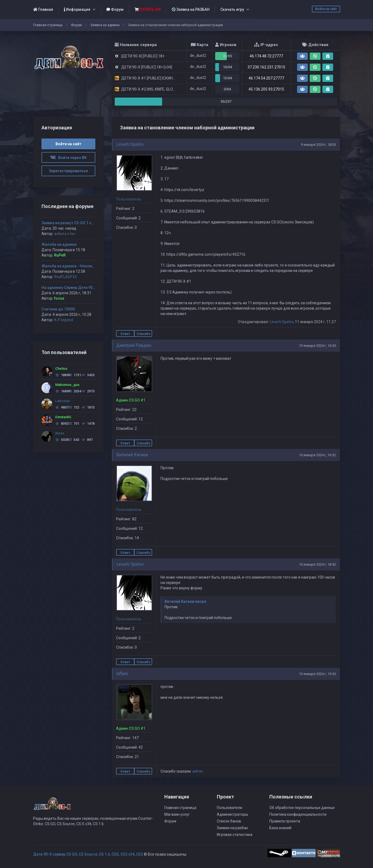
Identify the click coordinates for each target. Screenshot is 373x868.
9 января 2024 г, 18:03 (318, 145)
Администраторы (232, 814)
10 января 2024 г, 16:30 (317, 346)
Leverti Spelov (130, 144)
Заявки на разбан (232, 828)
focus (59, 298)
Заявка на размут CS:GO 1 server (71, 223)
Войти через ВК (68, 158)
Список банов (229, 821)
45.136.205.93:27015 (266, 89)
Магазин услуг (177, 814)
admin (198, 771)
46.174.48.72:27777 (266, 56)
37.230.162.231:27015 (266, 67)
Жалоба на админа (59, 244)
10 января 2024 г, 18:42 (317, 564)
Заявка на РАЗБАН (191, 9)
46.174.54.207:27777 (266, 78)
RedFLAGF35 (65, 277)
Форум (115, 9)
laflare (122, 674)
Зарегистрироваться (68, 171)
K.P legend (64, 320)
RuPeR (60, 255)
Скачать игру (232, 9)
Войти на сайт (326, 9)
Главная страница (48, 25)
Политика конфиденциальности (298, 814)
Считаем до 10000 (58, 309)
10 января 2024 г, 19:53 (317, 674)
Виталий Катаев (132, 455)
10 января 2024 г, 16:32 (317, 455)
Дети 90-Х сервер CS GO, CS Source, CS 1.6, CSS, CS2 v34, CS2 (88, 854)
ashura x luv (65, 234)
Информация (77, 9)
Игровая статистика (235, 835)
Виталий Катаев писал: (186, 601)
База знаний (280, 828)
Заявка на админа (105, 25)
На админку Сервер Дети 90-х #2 (72, 288)
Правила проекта (285, 821)
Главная (43, 9)
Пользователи (229, 808)
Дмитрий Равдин (134, 345)
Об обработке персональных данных (302, 808)
